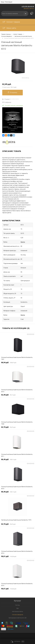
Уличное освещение (17, 615)
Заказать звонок (29, 8)
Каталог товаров (11, 22)
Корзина (18, 641)
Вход (2, 2)
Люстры (18, 605)
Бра (18, 608)
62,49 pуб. (17, 86)
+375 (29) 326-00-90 (28, 6)
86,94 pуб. (9, 363)
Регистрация (9, 2)
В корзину (13, 92)
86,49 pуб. (9, 459)
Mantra (23, 242)
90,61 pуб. (9, 556)
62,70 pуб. (8, 427)
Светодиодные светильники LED (18, 618)
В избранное (7, 102)
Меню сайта (9, 28)
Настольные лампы (18, 611)
